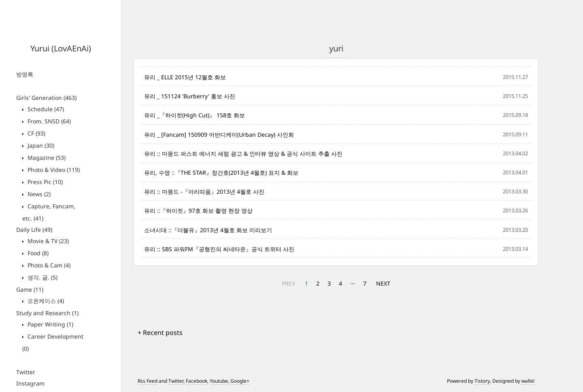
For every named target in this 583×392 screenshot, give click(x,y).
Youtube (219, 381)
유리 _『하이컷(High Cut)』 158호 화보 (195, 115)
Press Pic (44, 182)
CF (36, 133)
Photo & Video (53, 170)
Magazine (46, 158)
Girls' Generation (46, 98)
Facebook (197, 381)
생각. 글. (42, 277)
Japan (40, 145)
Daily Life (34, 230)
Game (30, 289)
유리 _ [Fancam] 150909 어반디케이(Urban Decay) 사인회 (219, 135)
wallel (528, 381)
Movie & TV (47, 241)
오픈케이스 (45, 301)
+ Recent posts (160, 333)
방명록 (25, 74)
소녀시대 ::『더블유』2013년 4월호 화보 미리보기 (208, 230)
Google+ (240, 381)
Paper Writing (50, 324)
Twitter (26, 372)
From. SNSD (48, 121)
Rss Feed (148, 381)
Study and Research (47, 313)
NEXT (383, 283)
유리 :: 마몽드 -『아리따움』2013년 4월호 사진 (204, 192)
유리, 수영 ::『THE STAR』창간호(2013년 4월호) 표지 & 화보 (221, 173)
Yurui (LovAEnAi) (61, 48)
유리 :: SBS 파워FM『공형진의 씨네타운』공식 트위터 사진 (219, 249)
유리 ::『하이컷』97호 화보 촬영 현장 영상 (198, 211)
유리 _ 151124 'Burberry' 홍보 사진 (190, 96)
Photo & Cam (48, 265)
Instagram (30, 383)
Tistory (482, 381)
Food (37, 253)
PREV (288, 283)
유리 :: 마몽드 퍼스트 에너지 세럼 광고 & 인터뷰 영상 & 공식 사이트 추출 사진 (243, 154)
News (38, 194)
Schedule (45, 109)
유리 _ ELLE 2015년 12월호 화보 (185, 77)
